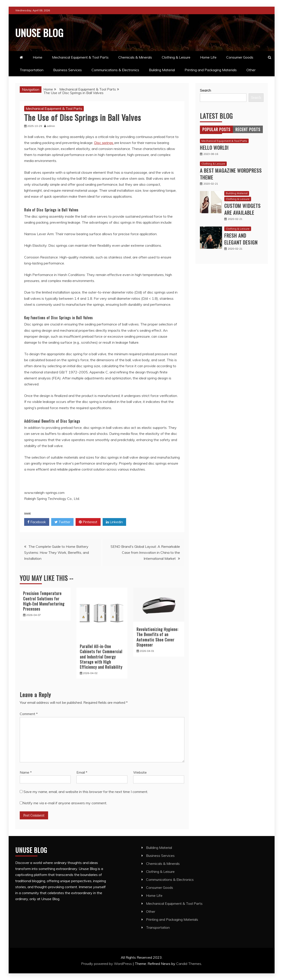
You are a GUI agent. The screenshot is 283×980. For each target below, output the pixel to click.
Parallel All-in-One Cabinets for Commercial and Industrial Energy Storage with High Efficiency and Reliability (101, 657)
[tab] (216, 129)
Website (140, 772)
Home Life (208, 57)
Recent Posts (248, 129)
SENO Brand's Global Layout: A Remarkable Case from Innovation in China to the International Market (145, 552)
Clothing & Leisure (176, 57)
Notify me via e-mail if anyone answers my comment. (63, 803)
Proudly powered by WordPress (107, 963)
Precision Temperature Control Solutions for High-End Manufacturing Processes (44, 601)
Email (82, 772)
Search (205, 90)
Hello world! (214, 148)
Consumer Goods (240, 57)
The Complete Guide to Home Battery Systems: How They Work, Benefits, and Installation (57, 552)
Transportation (32, 70)
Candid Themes (189, 963)
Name (26, 772)
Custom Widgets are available (242, 209)
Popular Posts (216, 129)
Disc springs (104, 143)
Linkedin (114, 522)
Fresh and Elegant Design (241, 239)
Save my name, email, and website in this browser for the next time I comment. (86, 792)
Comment (29, 714)
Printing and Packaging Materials (211, 70)
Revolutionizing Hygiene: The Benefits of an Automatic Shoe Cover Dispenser (157, 637)
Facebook (37, 522)
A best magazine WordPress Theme (231, 174)
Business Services (67, 70)
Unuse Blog (42, 32)
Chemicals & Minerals (135, 57)
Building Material (162, 70)
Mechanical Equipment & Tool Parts (80, 57)
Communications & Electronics (115, 70)
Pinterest (88, 522)
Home (38, 57)
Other (251, 70)
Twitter (62, 522)
